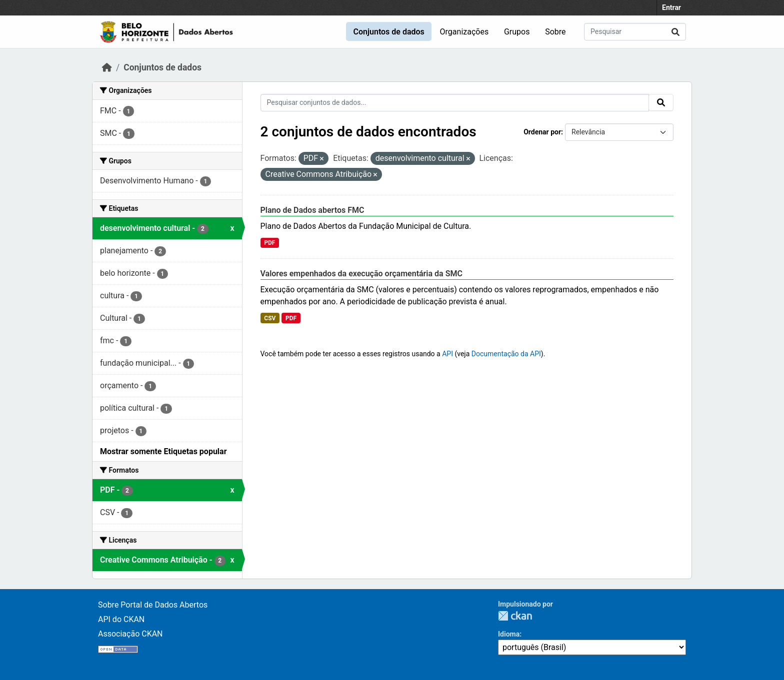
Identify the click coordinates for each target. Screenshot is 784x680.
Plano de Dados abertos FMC (312, 210)
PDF (269, 243)
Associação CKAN (130, 634)
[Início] (107, 67)
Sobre (555, 32)
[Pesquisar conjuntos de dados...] (635, 32)
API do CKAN (121, 619)
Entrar (671, 7)
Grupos (517, 32)
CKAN (515, 616)
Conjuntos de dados (388, 32)
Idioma (509, 634)
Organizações (464, 32)
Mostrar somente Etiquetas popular (163, 451)
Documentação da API (506, 354)
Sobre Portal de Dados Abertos (153, 605)
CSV (270, 318)
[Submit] (675, 32)
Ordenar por (542, 132)
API (447, 354)
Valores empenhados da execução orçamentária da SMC (361, 274)
